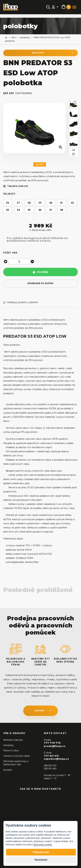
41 (62, 203)
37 (18, 203)
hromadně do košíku (41, 283)
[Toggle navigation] (74, 7)
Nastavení (41, 860)
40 (51, 203)
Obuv (14, 37)
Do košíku (40, 272)
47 (51, 210)
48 (62, 210)
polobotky (25, 37)
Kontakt (8, 770)
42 (72, 203)
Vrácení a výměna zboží (17, 756)
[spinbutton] (19, 261)
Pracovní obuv (11, 751)
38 (29, 203)
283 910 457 (50, 766)
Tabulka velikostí (16, 186)
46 (40, 210)
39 (40, 203)
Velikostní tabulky (13, 740)
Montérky (9, 745)
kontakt (40, 711)
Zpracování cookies (43, 845)
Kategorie (38, 53)
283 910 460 (50, 769)
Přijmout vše (41, 852)
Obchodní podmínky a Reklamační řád (16, 763)
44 (18, 210)
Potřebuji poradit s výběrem (21, 302)
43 (8, 210)
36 (8, 203)
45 (29, 210)
